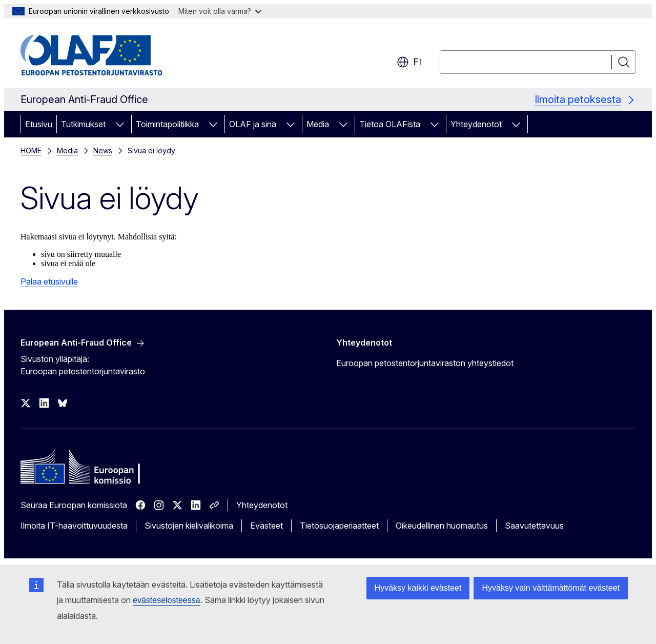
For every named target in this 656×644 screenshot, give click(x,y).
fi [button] (409, 62)
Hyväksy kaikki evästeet (418, 588)
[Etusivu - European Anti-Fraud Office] (103, 55)
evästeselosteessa (167, 600)
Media (318, 124)
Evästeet (266, 526)
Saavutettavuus (534, 526)
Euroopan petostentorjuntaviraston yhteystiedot (425, 363)
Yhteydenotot (476, 124)
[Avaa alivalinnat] (120, 124)
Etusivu (39, 124)
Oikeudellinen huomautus (442, 526)
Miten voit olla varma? (220, 11)
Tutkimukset (83, 124)
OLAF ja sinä (253, 124)
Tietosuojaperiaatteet (339, 526)
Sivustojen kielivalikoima (189, 526)
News (103, 150)
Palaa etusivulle (49, 281)
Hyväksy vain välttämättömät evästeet (551, 588)
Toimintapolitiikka (167, 124)
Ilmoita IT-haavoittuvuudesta (74, 526)
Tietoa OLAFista (390, 124)
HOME (31, 150)
